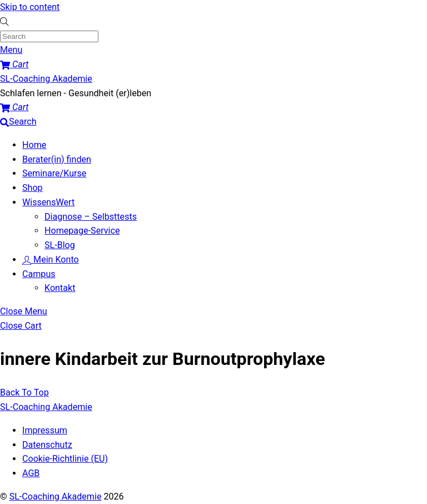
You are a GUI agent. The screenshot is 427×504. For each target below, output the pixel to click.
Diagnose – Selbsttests (91, 217)
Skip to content (30, 7)
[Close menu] (24, 311)
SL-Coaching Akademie (56, 496)
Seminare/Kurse (54, 173)
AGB (31, 473)
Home (34, 145)
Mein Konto (51, 260)
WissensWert (48, 202)
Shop (33, 188)
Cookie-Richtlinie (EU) (65, 459)
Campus (39, 274)
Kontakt (60, 288)
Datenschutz (47, 445)
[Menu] (11, 50)
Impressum (45, 430)
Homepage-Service (82, 231)
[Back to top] (24, 392)
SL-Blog (60, 245)
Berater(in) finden (57, 159)
